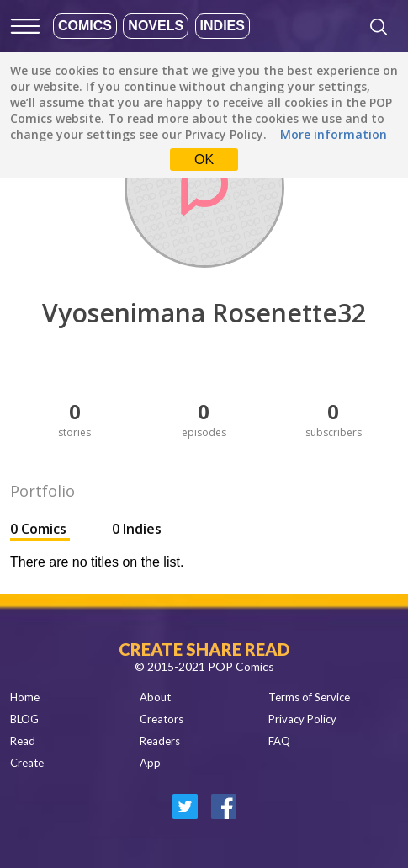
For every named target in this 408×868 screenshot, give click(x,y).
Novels (156, 26)
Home (25, 697)
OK (204, 160)
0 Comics (40, 529)
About (155, 697)
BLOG (24, 719)
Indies (223, 26)
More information (334, 134)
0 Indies (137, 529)
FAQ (279, 741)
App (150, 763)
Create (27, 763)
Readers (160, 741)
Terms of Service (309, 697)
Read (23, 741)
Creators (162, 719)
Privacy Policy (302, 719)
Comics (85, 26)
